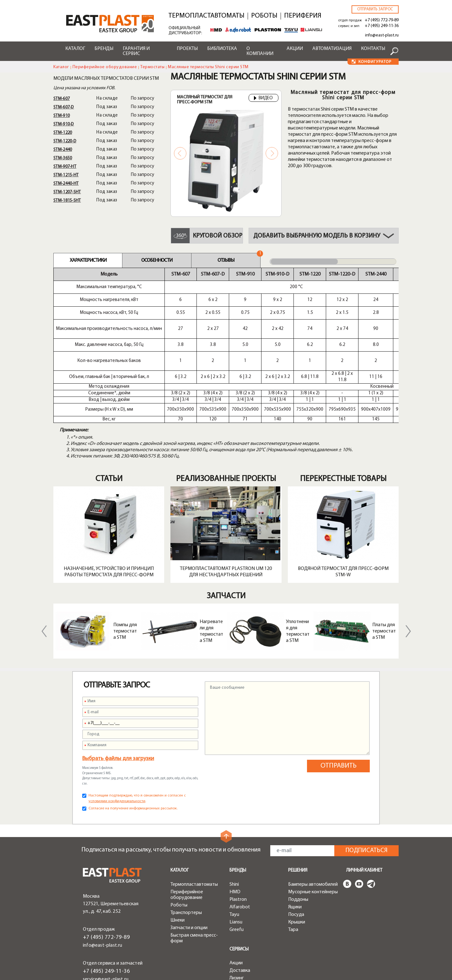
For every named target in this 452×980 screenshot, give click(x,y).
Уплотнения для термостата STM (298, 575)
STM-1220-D (65, 141)
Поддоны (298, 843)
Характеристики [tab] (88, 260)
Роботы (264, 16)
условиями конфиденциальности (117, 745)
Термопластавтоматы (207, 16)
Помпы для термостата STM (125, 575)
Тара (293, 873)
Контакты (373, 49)
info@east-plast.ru (382, 35)
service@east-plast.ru (106, 923)
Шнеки (178, 864)
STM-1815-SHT (67, 201)
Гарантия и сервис (136, 51)
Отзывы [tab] (226, 260)
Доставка (240, 914)
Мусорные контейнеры (313, 835)
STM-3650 (63, 158)
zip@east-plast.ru (102, 930)
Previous (180, 153)
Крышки (297, 866)
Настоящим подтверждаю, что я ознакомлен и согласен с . (137, 742)
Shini (234, 828)
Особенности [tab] (157, 260)
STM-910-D (64, 124)
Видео (264, 98)
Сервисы (239, 893)
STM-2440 (63, 150)
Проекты (187, 49)
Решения (298, 814)
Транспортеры (186, 856)
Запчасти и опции (189, 871)
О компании (260, 51)
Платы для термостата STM (384, 575)
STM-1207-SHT (67, 192)
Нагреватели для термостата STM (211, 575)
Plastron (238, 843)
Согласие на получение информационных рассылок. (133, 752)
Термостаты (152, 67)
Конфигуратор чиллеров (245, 953)
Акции (295, 49)
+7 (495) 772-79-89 (382, 20)
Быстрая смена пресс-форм (194, 882)
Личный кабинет (364, 814)
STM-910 (62, 116)
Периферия (303, 16)
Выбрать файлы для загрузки (118, 702)
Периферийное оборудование (105, 67)
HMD (235, 835)
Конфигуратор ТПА (250, 929)
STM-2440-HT (66, 184)
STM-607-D (64, 107)
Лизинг (237, 922)
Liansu (236, 866)
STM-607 (62, 99)
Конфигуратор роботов (245, 939)
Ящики (295, 851)
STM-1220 (63, 133)
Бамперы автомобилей (313, 828)
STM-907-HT (65, 167)
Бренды (104, 49)
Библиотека (222, 49)
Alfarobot (240, 851)
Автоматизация (332, 49)
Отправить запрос (375, 9)
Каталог (75, 49)
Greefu (237, 873)
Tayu (234, 858)
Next (272, 153)
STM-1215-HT (66, 175)
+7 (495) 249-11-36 (382, 26)
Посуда (296, 858)
